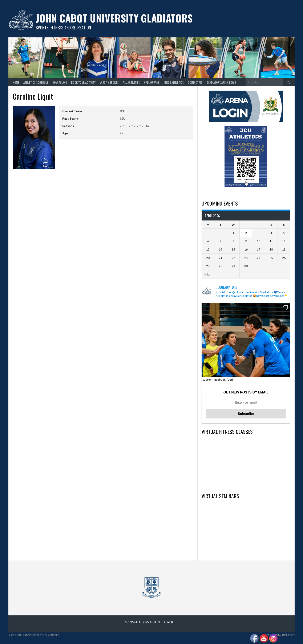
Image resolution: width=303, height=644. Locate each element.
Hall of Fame (152, 82)
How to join (60, 82)
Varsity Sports (109, 82)
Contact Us (195, 82)
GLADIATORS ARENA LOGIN (221, 82)
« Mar (207, 274)
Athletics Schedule (36, 82)
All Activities (131, 82)
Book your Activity (83, 82)
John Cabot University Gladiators (114, 18)
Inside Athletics (174, 82)
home (16, 82)
